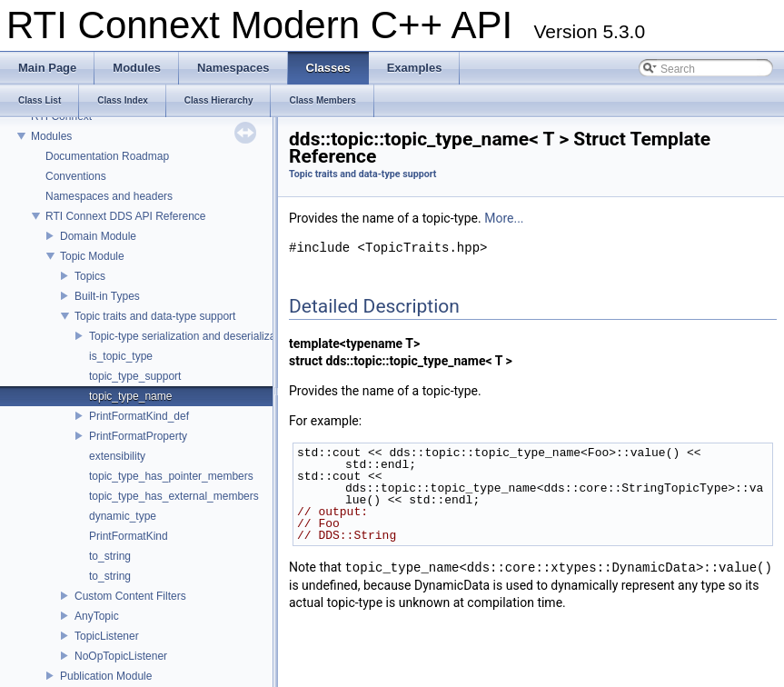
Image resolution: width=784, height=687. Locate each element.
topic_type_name (130, 396)
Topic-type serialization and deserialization (191, 336)
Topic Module (92, 256)
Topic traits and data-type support (155, 316)
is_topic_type (121, 356)
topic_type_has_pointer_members (171, 476)
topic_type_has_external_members (174, 496)
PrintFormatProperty (138, 436)
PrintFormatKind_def (139, 416)
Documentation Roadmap (107, 156)
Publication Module (106, 676)
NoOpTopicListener (121, 656)
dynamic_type (123, 516)
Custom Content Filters (130, 596)
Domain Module (98, 236)
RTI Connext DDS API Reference (126, 216)
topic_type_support (135, 376)
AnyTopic (97, 616)
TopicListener (107, 636)
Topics (90, 276)
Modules (51, 136)
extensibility (117, 456)
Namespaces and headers (109, 196)
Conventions (76, 176)
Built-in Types (107, 296)
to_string (110, 556)
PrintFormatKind (129, 536)
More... (504, 218)
